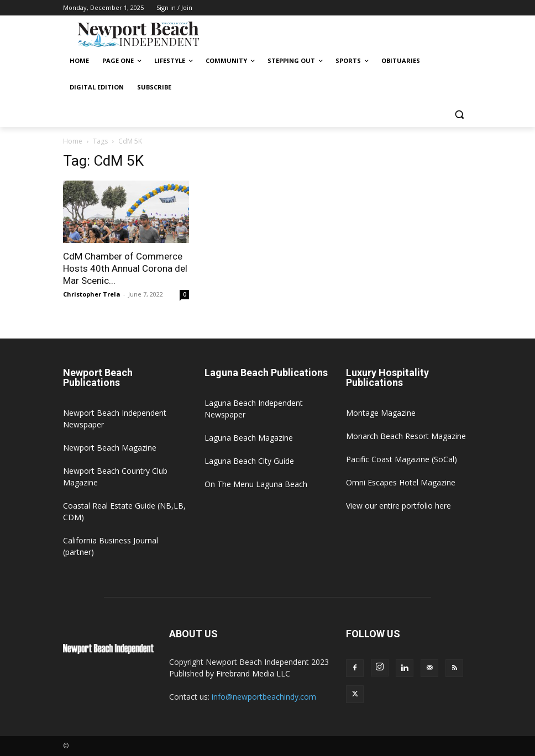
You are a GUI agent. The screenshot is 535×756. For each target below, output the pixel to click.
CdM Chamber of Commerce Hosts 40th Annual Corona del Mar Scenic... (125, 268)
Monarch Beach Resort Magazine (406, 436)
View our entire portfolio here (398, 506)
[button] (459, 114)
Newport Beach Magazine (110, 448)
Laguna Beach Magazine (249, 438)
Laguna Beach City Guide (249, 461)
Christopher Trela (92, 294)
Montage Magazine (381, 413)
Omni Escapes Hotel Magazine (401, 482)
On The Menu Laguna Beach (256, 484)
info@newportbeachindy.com (264, 697)
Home (73, 141)
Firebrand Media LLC (253, 673)
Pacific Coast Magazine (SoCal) (402, 459)
